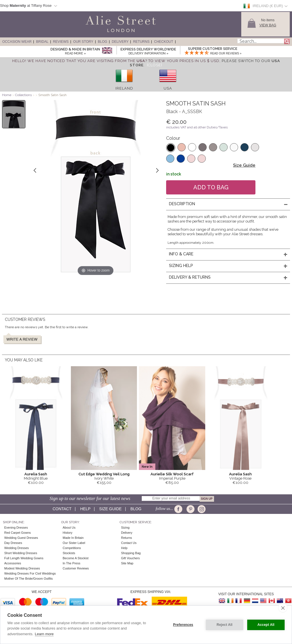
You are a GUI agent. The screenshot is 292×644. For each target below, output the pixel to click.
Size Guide (244, 165)
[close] (283, 608)
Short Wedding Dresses (21, 553)
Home (7, 95)
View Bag (268, 25)
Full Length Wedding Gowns (24, 558)
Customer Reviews (76, 568)
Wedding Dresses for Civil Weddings (30, 573)
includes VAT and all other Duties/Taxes (197, 127)
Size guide (110, 509)
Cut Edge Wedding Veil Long (104, 474)
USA (168, 88)
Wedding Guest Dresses (21, 538)
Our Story (83, 42)
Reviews (61, 42)
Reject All (225, 625)
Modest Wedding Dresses (22, 568)
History (67, 533)
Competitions (72, 548)
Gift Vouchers (130, 558)
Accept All (266, 625)
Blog (102, 42)
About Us (69, 528)
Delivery (120, 42)
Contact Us (129, 543)
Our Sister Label (74, 543)
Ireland (124, 88)
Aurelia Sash (36, 474)
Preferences (183, 625)
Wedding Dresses (17, 548)
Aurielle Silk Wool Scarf (172, 474)
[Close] (155, 65)
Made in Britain (73, 538)
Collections (24, 95)
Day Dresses (13, 543)
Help (85, 509)
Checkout (163, 42)
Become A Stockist (76, 558)
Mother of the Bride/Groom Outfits (28, 579)
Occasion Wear (17, 42)
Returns (141, 42)
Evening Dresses (16, 528)
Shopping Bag (131, 553)
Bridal (42, 42)
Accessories (13, 563)
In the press (71, 563)
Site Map (127, 563)
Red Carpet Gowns (18, 533)
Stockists (69, 553)
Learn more (44, 634)
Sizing (125, 528)
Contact (62, 509)
